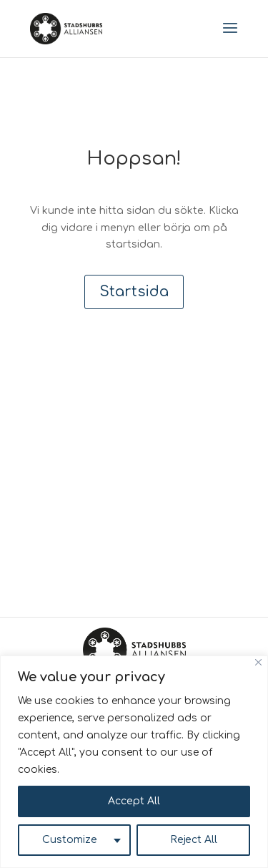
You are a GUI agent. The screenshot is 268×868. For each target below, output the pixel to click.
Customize (70, 840)
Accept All (134, 801)
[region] (134, 762)
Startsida (134, 292)
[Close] (258, 662)
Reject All (194, 840)
